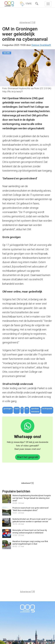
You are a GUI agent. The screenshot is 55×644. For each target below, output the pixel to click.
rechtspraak (47, 409)
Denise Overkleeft (41, 45)
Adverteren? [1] (27, 483)
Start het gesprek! (28, 457)
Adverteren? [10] (27, 23)
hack (17, 409)
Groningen (8, 409)
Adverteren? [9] (27, 592)
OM (27, 409)
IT (22, 409)
